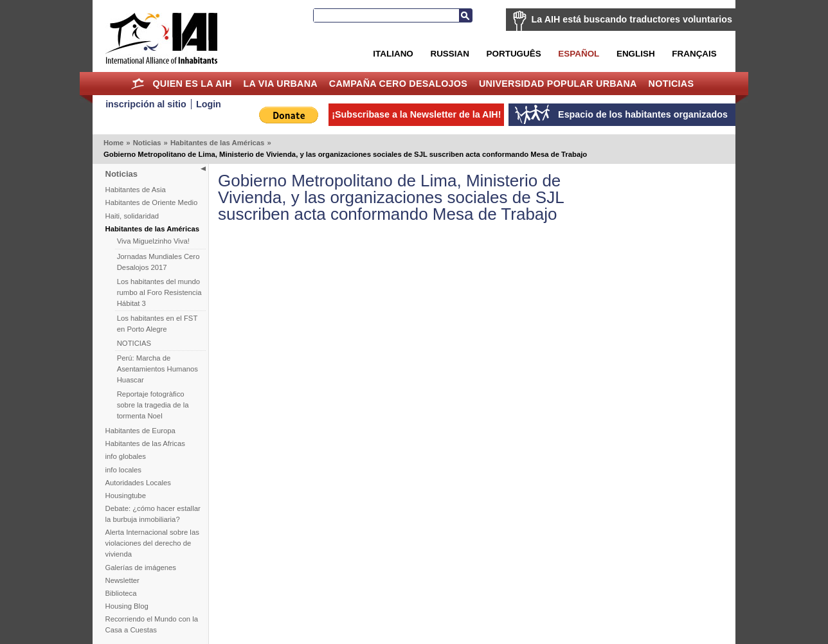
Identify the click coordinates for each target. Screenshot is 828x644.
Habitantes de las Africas (145, 443)
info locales (124, 470)
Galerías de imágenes (141, 568)
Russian (449, 54)
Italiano (393, 54)
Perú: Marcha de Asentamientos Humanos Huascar (157, 369)
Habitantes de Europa (140, 431)
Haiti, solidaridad (132, 216)
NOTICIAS (134, 343)
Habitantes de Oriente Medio (152, 202)
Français (694, 54)
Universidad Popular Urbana (558, 84)
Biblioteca (121, 593)
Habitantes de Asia (136, 190)
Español (579, 54)
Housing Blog (127, 606)
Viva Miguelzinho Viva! (153, 241)
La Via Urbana (281, 84)
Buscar (465, 15)
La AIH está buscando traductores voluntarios (632, 19)
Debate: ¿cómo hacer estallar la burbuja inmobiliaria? (153, 514)
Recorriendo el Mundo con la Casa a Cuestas (152, 624)
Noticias (671, 84)
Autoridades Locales (138, 483)
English (636, 54)
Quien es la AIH (192, 84)
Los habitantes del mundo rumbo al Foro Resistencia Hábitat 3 (159, 292)
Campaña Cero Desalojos (398, 84)
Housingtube (126, 496)
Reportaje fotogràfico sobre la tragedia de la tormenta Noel (153, 405)
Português (514, 54)
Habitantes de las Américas (218, 143)
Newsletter (122, 580)
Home (138, 84)
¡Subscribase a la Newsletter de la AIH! (416, 114)
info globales (126, 456)
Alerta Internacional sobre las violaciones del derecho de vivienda (152, 543)
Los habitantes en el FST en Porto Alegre (157, 324)
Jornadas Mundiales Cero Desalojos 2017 (158, 262)
